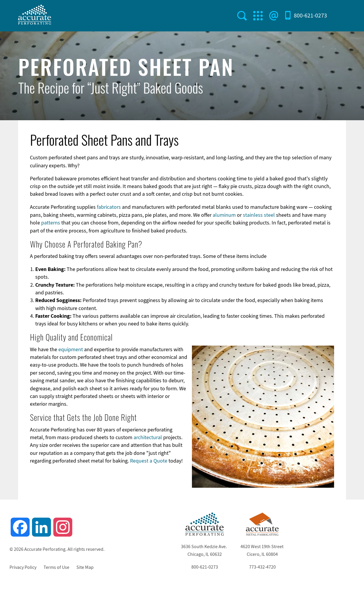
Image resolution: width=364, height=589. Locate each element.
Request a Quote (149, 461)
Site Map (85, 567)
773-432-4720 (262, 567)
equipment (71, 349)
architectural (148, 437)
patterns (51, 223)
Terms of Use (56, 567)
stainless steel (259, 215)
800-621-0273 (310, 16)
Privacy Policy (23, 567)
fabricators (109, 207)
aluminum (224, 215)
